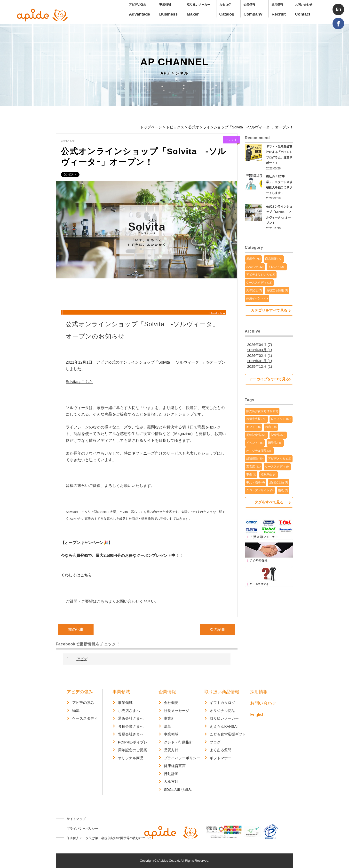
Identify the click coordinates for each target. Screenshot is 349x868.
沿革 (167, 726)
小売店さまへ (129, 711)
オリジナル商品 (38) (259, 451)
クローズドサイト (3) (260, 490)
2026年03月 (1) (260, 350)
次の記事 (217, 630)
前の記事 (76, 630)
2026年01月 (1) (260, 361)
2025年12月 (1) (260, 366)
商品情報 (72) (274, 259)
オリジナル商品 (131, 758)
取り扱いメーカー (224, 718)
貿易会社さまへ (131, 734)
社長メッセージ (177, 711)
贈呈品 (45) (275, 443)
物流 (76, 711)
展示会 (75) (254, 259)
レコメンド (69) (281, 419)
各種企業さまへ (131, 726)
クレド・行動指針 (178, 742)
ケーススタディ (85, 718)
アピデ (82, 659)
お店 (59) (271, 427)
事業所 (169, 718)
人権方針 (171, 781)
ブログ (215, 742)
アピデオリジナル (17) (261, 275)
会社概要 (171, 703)
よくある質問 (221, 750)
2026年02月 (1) (260, 355)
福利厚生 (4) (268, 475)
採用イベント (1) (257, 298)
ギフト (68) (254, 427)
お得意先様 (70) (256, 419)
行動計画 (171, 774)
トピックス (175, 127)
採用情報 (259, 692)
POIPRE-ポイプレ (133, 742)
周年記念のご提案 (133, 750)
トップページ (151, 127)
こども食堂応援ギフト (228, 734)
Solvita (70, 512)
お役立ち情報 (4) (277, 291)
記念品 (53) (278, 435)
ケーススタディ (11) (259, 283)
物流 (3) (283, 490)
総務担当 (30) (255, 459)
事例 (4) (251, 475)
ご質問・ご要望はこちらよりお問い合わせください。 (112, 601)
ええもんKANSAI (224, 726)
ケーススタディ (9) (277, 467)
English (257, 715)
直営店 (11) (254, 467)
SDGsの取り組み (178, 789)
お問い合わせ (263, 703)
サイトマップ (76, 819)
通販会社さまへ (131, 718)
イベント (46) (255, 443)
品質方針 (171, 750)
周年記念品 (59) (256, 435)
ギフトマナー (221, 758)
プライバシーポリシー (182, 758)
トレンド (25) (277, 267)
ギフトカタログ (222, 703)
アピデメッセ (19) (280, 459)
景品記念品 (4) (279, 483)
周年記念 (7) (254, 291)
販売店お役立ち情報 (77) (262, 411)
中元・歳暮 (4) (256, 483)
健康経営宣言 (175, 766)
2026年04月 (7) (260, 345)
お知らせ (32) (255, 267)
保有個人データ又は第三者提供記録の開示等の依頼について (109, 838)
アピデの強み (80, 692)
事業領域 (121, 692)
